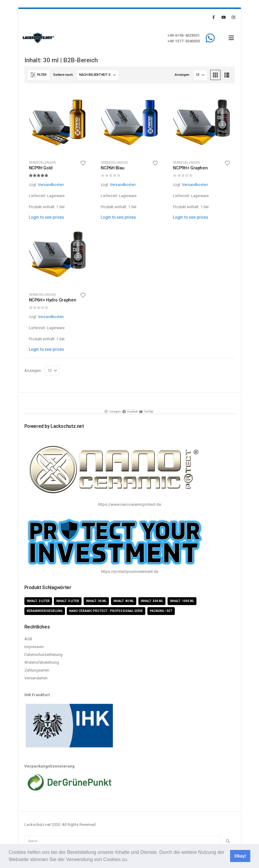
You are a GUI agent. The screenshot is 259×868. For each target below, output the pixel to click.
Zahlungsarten (37, 670)
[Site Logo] (38, 38)
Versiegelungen (42, 163)
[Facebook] (214, 17)
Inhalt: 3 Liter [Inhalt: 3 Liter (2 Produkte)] (38, 601)
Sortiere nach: (63, 75)
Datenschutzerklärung (43, 655)
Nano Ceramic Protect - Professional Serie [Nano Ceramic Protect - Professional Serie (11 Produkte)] (106, 611)
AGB (28, 639)
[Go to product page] (57, 122)
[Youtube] (224, 17)
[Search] (228, 841)
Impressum (34, 647)
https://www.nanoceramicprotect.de (129, 504)
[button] (131, 860)
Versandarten (36, 678)
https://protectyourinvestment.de (130, 571)
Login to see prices (46, 217)
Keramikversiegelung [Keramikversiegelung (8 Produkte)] (45, 611)
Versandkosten (51, 185)
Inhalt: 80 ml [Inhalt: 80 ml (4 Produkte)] (124, 601)
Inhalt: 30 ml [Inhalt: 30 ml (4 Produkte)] (96, 601)
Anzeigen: (182, 75)
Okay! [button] (240, 856)
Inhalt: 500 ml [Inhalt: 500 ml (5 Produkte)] (152, 601)
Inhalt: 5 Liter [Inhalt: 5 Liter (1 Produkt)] (68, 601)
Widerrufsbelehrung (42, 662)
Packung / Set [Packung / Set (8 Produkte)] (161, 611)
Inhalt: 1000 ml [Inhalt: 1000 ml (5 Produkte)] (182, 601)
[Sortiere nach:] (97, 75)
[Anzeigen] (200, 75)
